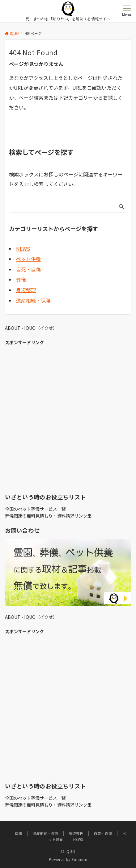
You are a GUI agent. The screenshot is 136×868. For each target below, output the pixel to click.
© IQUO (68, 851)
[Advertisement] (68, 418)
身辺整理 (26, 290)
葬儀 (21, 279)
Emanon (80, 859)
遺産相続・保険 (33, 300)
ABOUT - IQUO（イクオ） (31, 328)
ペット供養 (28, 259)
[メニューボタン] (127, 11)
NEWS (23, 249)
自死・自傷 (28, 269)
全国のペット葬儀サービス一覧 (35, 509)
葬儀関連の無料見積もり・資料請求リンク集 (48, 516)
